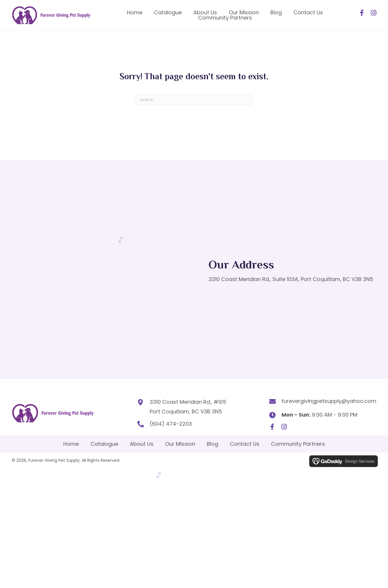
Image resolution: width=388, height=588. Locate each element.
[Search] (194, 99)
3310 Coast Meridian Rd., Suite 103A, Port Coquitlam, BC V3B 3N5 (291, 279)
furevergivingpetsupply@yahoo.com (329, 400)
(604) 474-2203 (169, 423)
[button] (362, 13)
